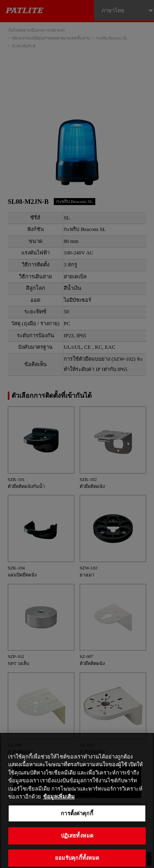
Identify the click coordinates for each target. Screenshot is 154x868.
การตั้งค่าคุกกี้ (77, 819)
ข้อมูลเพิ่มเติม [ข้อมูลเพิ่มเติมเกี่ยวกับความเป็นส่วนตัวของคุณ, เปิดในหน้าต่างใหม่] (59, 803)
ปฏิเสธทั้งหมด (77, 842)
